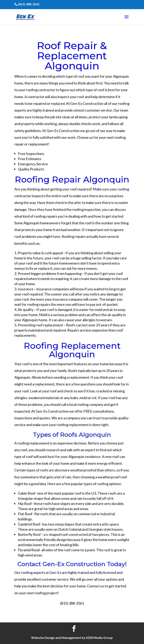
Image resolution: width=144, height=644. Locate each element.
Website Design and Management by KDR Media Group (72, 638)
